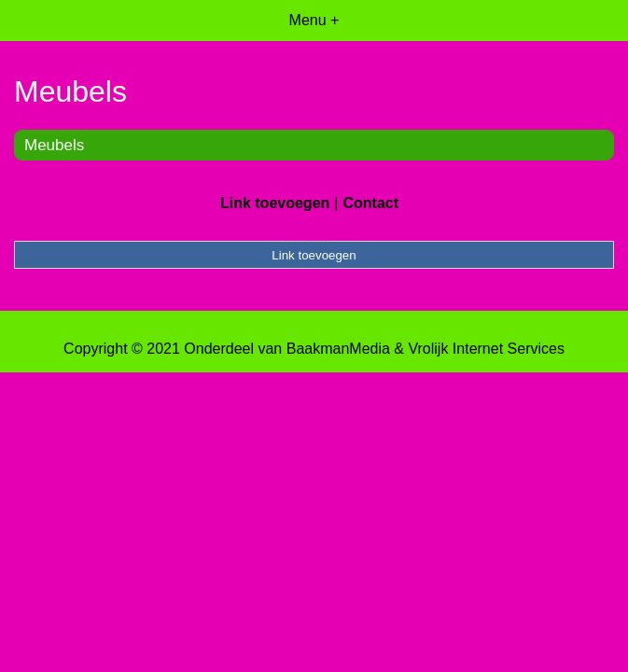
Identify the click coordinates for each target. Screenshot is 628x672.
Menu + (314, 20)
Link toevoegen (275, 203)
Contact (370, 203)
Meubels (54, 145)
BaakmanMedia (338, 349)
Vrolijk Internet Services (486, 349)
